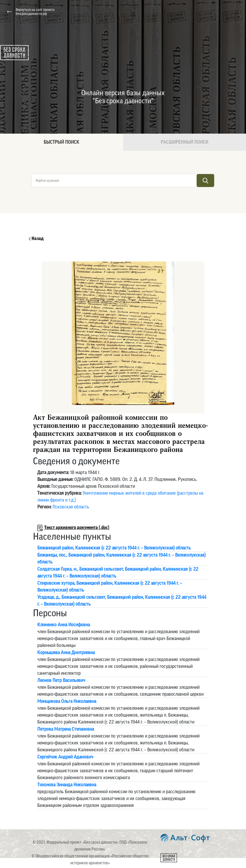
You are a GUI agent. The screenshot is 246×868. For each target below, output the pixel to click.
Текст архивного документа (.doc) (77, 528)
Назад (36, 239)
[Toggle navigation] (234, 12)
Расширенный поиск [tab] (185, 142)
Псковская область (71, 507)
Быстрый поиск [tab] (61, 142)
